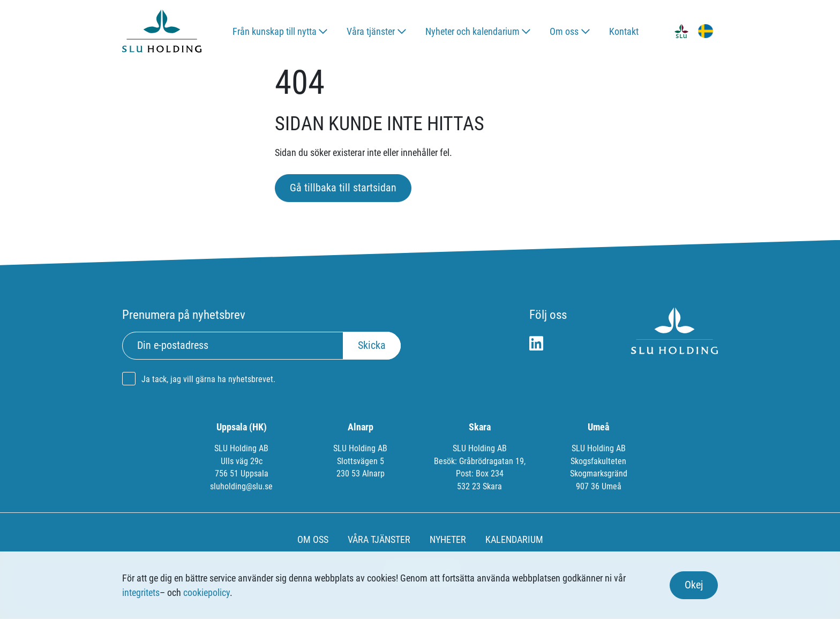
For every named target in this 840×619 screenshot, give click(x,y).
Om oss (564, 31)
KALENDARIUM (514, 539)
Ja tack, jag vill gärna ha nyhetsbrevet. (208, 379)
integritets (141, 592)
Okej (694, 585)
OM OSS (313, 539)
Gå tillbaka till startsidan (343, 188)
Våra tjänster (371, 31)
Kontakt (624, 31)
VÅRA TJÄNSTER (379, 539)
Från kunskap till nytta (275, 31)
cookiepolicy (207, 592)
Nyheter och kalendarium (472, 31)
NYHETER (448, 539)
